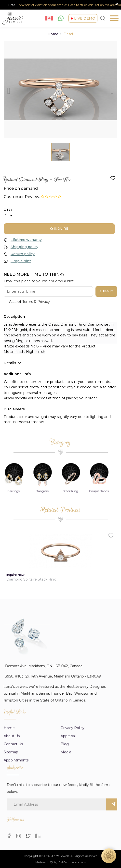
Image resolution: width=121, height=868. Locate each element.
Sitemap (11, 785)
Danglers (46, 523)
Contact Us (13, 776)
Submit (106, 291)
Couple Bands (103, 523)
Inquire (59, 229)
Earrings (18, 523)
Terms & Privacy (36, 302)
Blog (65, 776)
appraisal (68, 768)
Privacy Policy (73, 760)
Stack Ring (75, 523)
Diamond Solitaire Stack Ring (31, 579)
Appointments (16, 793)
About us (12, 768)
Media (66, 785)
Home (53, 34)
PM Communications (72, 862)
